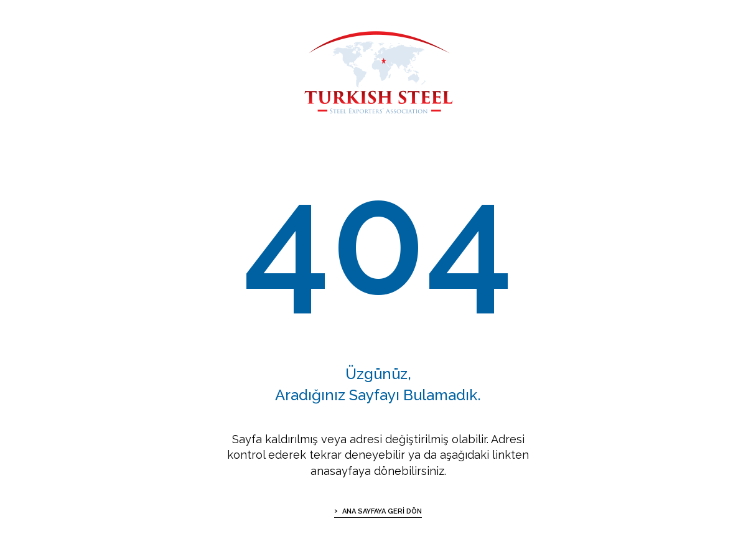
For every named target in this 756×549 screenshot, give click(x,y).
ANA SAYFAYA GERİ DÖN (382, 511)
